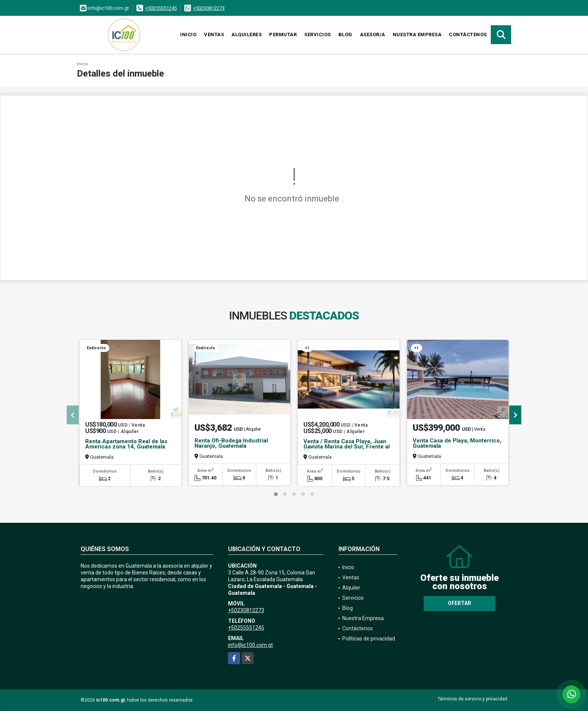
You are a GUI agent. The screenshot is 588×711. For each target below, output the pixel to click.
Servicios (318, 35)
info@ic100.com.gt (250, 645)
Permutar (283, 35)
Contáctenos (468, 35)
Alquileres (247, 35)
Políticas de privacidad (369, 639)
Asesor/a (373, 35)
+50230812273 (209, 8)
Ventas (214, 35)
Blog (345, 35)
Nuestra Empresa (417, 35)
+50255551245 (161, 8)
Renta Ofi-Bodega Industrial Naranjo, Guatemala (231, 443)
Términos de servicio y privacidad (472, 699)
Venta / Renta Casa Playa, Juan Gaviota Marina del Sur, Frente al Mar (347, 447)
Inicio (188, 35)
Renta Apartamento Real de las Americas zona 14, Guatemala (126, 444)
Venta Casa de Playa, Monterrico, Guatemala (457, 443)
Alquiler (351, 588)
